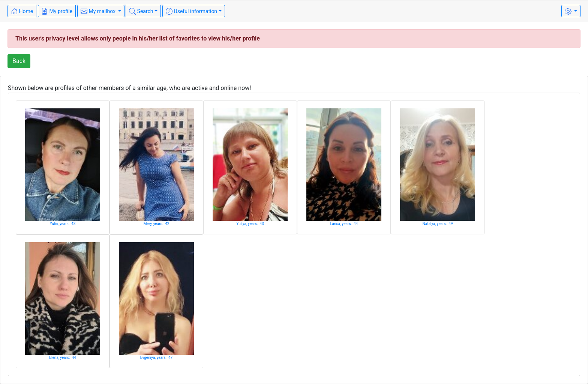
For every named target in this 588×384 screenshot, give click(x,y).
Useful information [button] (191, 11)
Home (22, 11)
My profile (57, 11)
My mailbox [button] (99, 11)
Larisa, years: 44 (344, 224)
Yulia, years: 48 (63, 224)
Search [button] (141, 11)
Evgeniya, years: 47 (156, 358)
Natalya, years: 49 (438, 224)
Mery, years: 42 (157, 224)
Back (19, 61)
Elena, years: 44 (62, 358)
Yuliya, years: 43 (250, 224)
